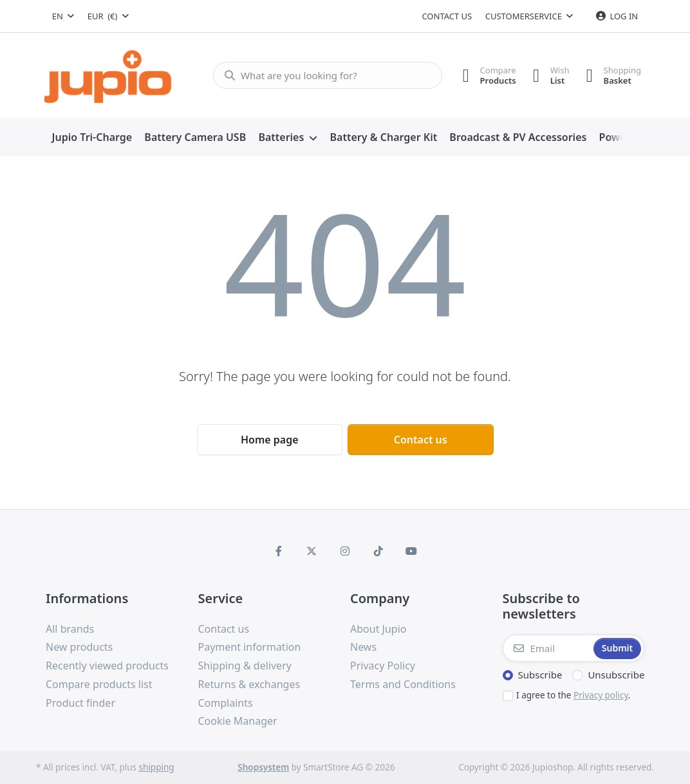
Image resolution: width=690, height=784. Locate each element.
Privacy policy (601, 695)
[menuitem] (92, 138)
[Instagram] (345, 551)
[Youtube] (411, 551)
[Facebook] (279, 551)
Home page (270, 440)
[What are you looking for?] (324, 75)
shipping (157, 767)
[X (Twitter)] (312, 551)
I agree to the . (573, 695)
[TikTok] (378, 551)
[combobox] (63, 16)
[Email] (547, 648)
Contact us (447, 16)
